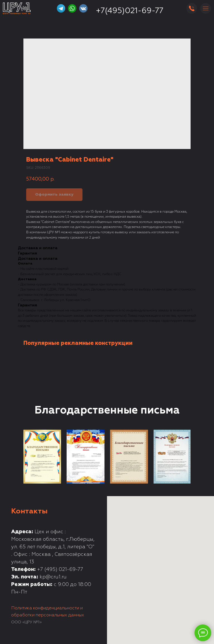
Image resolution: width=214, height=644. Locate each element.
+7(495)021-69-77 (130, 11)
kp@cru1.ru (53, 577)
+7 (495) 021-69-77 (60, 569)
